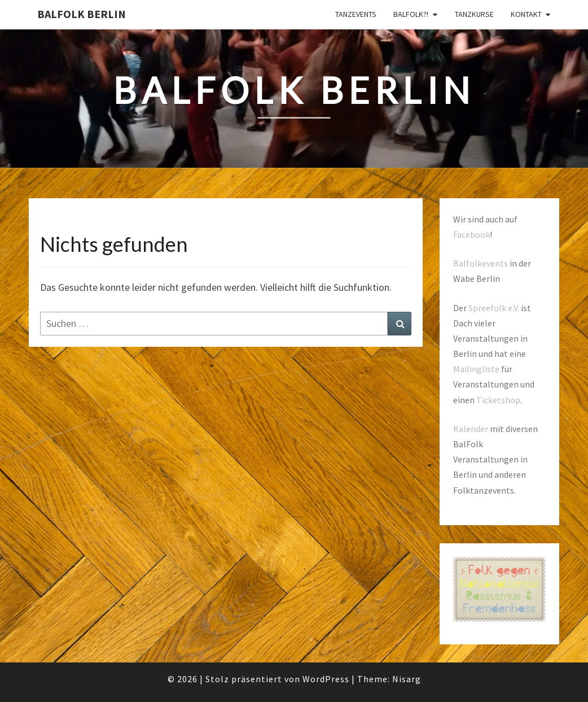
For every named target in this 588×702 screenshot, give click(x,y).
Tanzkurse (474, 14)
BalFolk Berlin (82, 14)
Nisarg (407, 679)
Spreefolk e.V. (494, 308)
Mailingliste (476, 369)
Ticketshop (498, 400)
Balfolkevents (481, 263)
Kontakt (526, 14)
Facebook (471, 234)
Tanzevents (356, 14)
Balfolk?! (411, 14)
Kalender (471, 429)
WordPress (326, 679)
